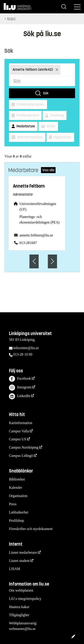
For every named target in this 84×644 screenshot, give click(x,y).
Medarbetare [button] (25, 126)
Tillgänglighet (19, 615)
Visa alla (48, 170)
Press (13, 504)
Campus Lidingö (21, 456)
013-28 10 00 (23, 354)
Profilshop (16, 521)
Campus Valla (19, 431)
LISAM (15, 569)
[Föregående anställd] (34, 261)
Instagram (20, 388)
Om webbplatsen (21, 590)
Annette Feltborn (29, 186)
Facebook (20, 379)
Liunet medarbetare (23, 552)
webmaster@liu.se (22, 629)
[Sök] (64, 7)
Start (11, 19)
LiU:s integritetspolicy (25, 599)
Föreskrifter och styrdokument (31, 529)
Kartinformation (21, 423)
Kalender (16, 488)
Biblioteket (17, 479)
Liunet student (19, 561)
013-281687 (28, 243)
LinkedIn (20, 396)
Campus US (18, 439)
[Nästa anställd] (52, 261)
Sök (46, 93)
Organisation (18, 496)
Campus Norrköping (24, 447)
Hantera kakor (19, 607)
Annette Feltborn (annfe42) (33, 69)
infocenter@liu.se (26, 348)
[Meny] (77, 7)
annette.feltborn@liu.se (36, 235)
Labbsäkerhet (19, 512)
